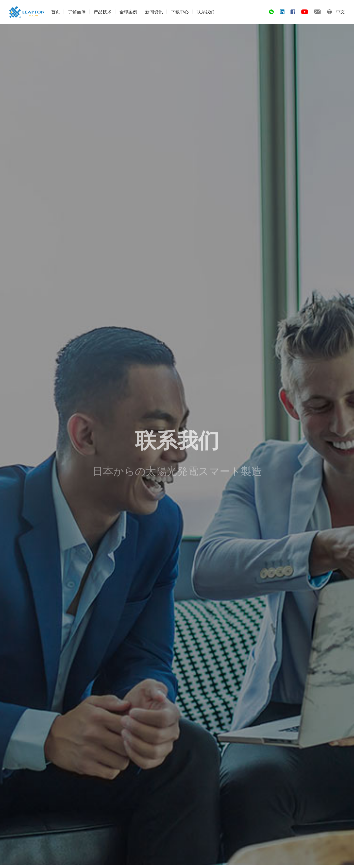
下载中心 (180, 12)
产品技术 (103, 12)
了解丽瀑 (77, 12)
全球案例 (128, 12)
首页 (56, 12)
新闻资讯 (154, 12)
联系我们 (205, 12)
